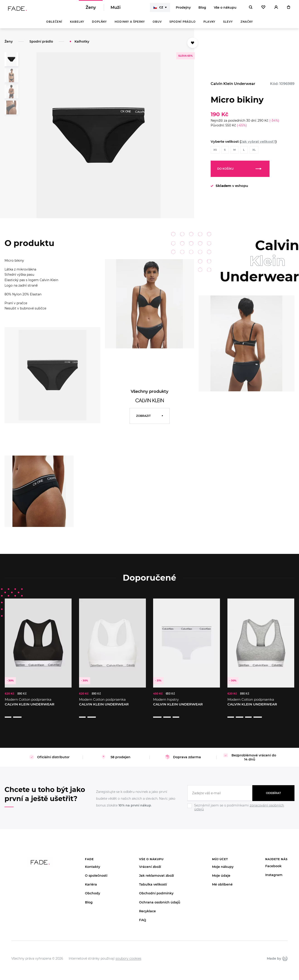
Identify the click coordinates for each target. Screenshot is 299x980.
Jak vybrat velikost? (258, 145)
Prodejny (183, 9)
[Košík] (288, 9)
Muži (116, 9)
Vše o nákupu (225, 9)
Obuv (157, 25)
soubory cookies (128, 953)
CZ (158, 9)
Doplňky (99, 25)
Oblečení (54, 25)
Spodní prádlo (183, 25)
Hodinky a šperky (130, 25)
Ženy (91, 9)
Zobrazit (143, 419)
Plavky (209, 25)
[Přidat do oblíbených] (193, 46)
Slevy (228, 25)
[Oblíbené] (263, 9)
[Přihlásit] (276, 9)
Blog (202, 9)
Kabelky (77, 25)
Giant (285, 953)
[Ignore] (241, 806)
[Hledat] (251, 9)
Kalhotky (82, 45)
